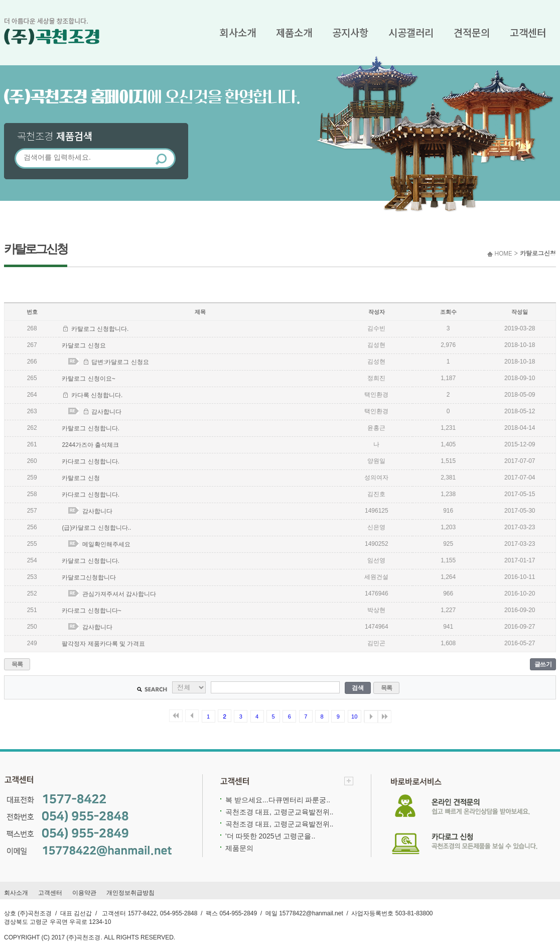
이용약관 (84, 893)
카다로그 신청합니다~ (91, 611)
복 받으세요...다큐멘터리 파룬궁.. (278, 800)
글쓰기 (543, 664)
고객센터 (528, 32)
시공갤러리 (411, 32)
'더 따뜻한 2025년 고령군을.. (270, 836)
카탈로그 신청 (81, 478)
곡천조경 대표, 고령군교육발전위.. (279, 812)
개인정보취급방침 (130, 893)
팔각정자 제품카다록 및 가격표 (103, 644)
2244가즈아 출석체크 (90, 445)
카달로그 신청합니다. (91, 561)
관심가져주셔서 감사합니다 (119, 594)
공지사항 (350, 32)
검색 (358, 688)
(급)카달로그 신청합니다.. (96, 528)
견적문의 (472, 32)
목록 (17, 664)
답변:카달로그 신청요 (120, 362)
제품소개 (294, 32)
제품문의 (239, 848)
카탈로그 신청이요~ (88, 379)
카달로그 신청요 (84, 345)
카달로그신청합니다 (89, 577)
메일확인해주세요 (106, 544)
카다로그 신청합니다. (91, 461)
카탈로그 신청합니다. (100, 329)
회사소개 (238, 32)
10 (354, 717)
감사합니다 (106, 412)
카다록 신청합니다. (97, 395)
